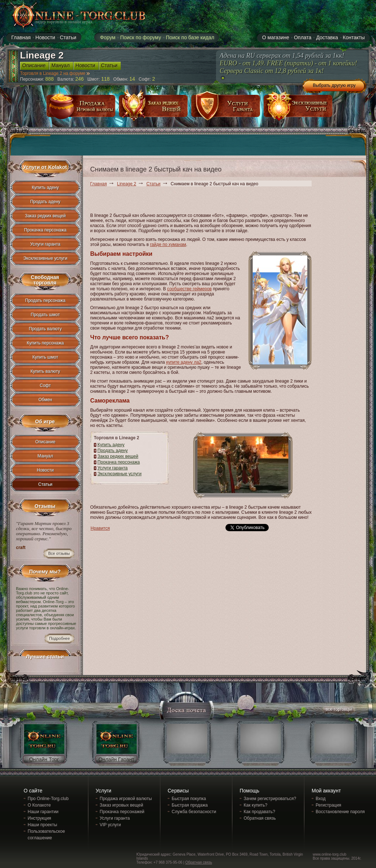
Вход (321, 799)
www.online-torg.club (329, 854)
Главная (99, 184)
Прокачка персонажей (122, 812)
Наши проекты (42, 825)
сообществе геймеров (190, 289)
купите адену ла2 (184, 362)
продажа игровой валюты (81, 108)
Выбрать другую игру (334, 85)
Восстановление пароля (340, 812)
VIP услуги (110, 825)
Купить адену (111, 445)
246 (79, 79)
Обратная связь (260, 818)
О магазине (276, 37)
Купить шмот (45, 357)
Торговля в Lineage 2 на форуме (55, 73)
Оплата (303, 37)
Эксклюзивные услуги (119, 474)
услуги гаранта (226, 108)
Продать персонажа (45, 300)
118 (105, 79)
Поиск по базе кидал (190, 37)
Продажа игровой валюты (126, 799)
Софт (45, 385)
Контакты (354, 37)
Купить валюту (45, 371)
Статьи (153, 184)
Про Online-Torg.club (48, 799)
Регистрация (328, 805)
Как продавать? (259, 812)
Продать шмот (45, 315)
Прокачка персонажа (119, 462)
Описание (45, 442)
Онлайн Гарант (116, 759)
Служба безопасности (194, 812)
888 (50, 79)
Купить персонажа (45, 343)
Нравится (100, 528)
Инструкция (39, 818)
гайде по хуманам (168, 245)
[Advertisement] (137, 201)
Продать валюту (45, 329)
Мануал (45, 456)
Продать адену (113, 451)
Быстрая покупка (189, 799)
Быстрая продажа (190, 805)
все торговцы (338, 710)
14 (132, 79)
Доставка (327, 37)
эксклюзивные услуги (298, 108)
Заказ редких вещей (118, 456)
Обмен (45, 400)
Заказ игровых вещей (121, 805)
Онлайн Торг (44, 759)
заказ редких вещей (153, 108)
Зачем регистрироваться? (270, 799)
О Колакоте (39, 805)
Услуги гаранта (113, 468)
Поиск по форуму (141, 37)
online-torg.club (71, 15)
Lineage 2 (127, 184)
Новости (45, 470)
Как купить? (255, 805)
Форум (108, 37)
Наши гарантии (43, 812)
